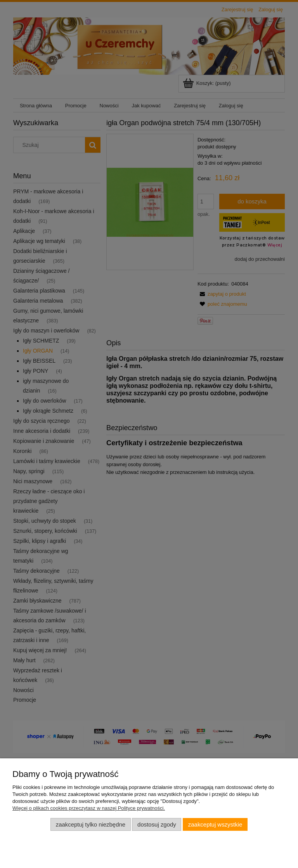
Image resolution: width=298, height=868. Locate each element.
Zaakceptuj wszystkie (215, 824)
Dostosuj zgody (157, 824)
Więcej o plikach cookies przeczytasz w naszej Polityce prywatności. (89, 808)
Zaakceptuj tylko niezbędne (91, 824)
